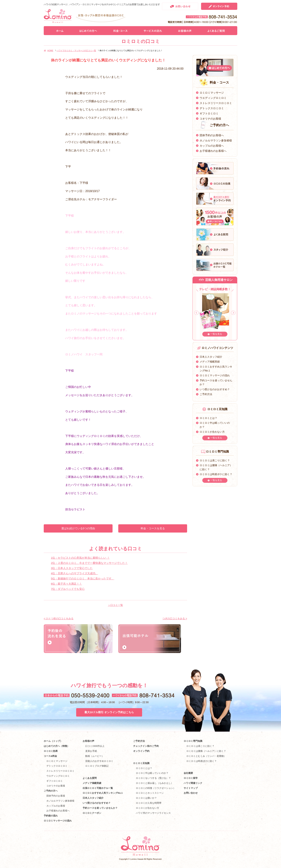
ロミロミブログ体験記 (97, 766)
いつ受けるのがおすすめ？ (215, 389)
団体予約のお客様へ (212, 135)
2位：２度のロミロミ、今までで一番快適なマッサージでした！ (89, 563)
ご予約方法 (206, 394)
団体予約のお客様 (56, 796)
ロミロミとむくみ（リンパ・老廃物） (206, 756)
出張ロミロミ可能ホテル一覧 (98, 788)
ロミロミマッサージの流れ (215, 375)
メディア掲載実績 (210, 362)
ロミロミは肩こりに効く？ (215, 460)
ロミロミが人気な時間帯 (149, 803)
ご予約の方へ (51, 791)
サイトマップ (191, 788)
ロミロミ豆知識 (141, 763)
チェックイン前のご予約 (146, 746)
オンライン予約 (141, 751)
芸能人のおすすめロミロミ (99, 761)
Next (233, 313)
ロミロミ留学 (191, 778)
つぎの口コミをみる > (175, 618)
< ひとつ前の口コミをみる (59, 618)
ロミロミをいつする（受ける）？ (153, 778)
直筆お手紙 (91, 751)
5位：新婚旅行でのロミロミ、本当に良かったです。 (83, 578)
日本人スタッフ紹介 (211, 357)
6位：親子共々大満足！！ (66, 584)
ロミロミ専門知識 (193, 741)
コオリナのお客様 (210, 119)
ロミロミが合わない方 (212, 432)
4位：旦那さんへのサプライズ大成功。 (74, 573)
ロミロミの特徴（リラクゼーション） (156, 788)
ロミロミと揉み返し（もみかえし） (154, 783)
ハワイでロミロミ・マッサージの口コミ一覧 (76, 50)
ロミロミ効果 (51, 751)
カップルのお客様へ (212, 146)
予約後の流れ (51, 816)
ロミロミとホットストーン (150, 793)
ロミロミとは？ (208, 418)
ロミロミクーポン (92, 813)
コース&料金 (50, 756)
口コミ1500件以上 (95, 746)
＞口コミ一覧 (115, 605)
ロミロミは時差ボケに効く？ (216, 474)
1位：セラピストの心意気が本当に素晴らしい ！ (80, 558)
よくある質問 (90, 778)
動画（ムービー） (95, 756)
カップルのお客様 (56, 806)
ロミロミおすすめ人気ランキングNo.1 (104, 793)
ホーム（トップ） (53, 741)
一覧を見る (216, 334)
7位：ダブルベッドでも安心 (68, 589)
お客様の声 (88, 741)
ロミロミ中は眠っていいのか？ (152, 773)
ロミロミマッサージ (212, 93)
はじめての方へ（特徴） (57, 746)
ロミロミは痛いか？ (146, 798)
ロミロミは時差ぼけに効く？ (202, 761)
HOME (50, 50)
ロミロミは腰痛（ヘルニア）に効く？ (206, 751)
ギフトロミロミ (209, 113)
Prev (197, 313)
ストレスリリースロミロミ (216, 103)
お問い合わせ (191, 793)
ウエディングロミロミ (213, 98)
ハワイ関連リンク (193, 783)
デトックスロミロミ (212, 108)
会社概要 (188, 773)
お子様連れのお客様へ (213, 151)
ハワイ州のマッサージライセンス (153, 813)
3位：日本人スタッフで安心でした (72, 568)
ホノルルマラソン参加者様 (216, 140)
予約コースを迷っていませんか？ (100, 808)
